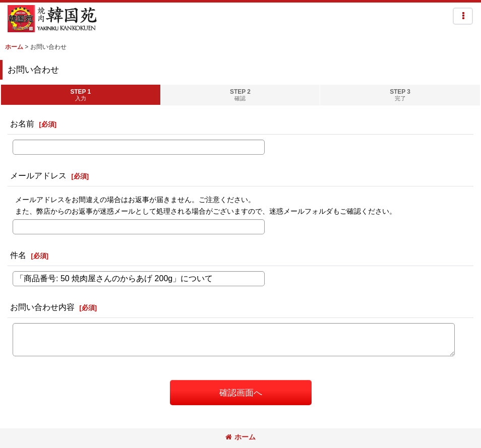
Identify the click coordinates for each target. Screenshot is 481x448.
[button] (463, 16)
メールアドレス (38, 175)
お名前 (22, 123)
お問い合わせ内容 (42, 307)
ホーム (240, 437)
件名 (18, 255)
